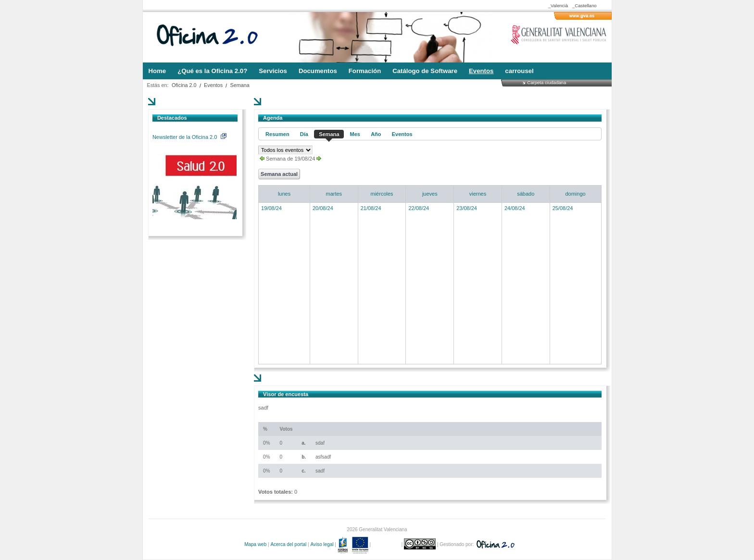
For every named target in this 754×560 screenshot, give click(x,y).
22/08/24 (419, 208)
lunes (284, 194)
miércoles (382, 194)
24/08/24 (515, 208)
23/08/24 (467, 208)
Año (376, 134)
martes (334, 194)
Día (304, 134)
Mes (355, 134)
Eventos (213, 85)
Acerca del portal (288, 544)
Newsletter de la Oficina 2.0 (189, 137)
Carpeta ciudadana (547, 82)
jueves (430, 194)
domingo (575, 194)
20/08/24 (323, 208)
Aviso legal (322, 544)
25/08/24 (563, 208)
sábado (526, 194)
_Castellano (584, 6)
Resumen (277, 134)
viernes (478, 194)
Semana (240, 85)
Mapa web (255, 544)
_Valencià (558, 6)
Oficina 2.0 (184, 85)
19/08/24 (271, 208)
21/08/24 (371, 208)
